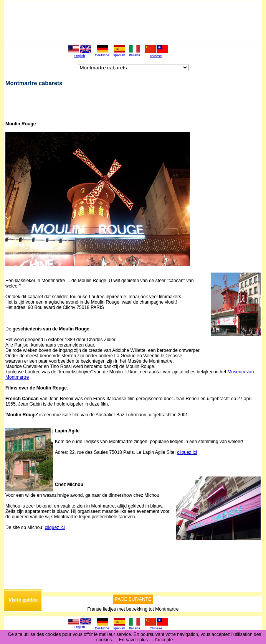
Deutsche (102, 55)
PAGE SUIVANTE (133, 599)
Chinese (156, 628)
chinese (156, 56)
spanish (119, 55)
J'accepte (163, 640)
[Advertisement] (95, 103)
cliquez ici (187, 452)
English (79, 56)
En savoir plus (133, 640)
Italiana (135, 55)
